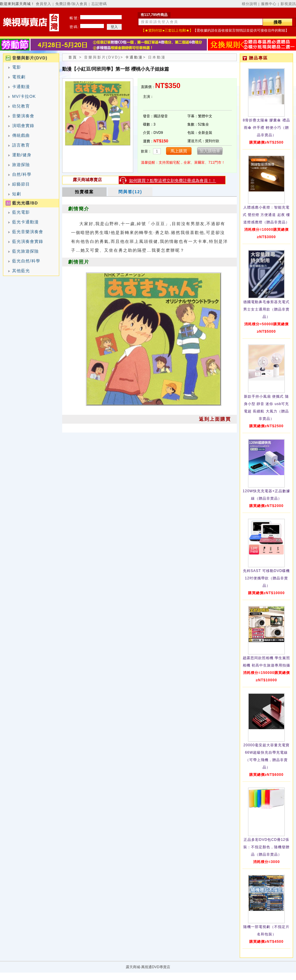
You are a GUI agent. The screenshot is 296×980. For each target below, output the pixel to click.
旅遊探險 (21, 165)
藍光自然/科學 (26, 261)
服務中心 (269, 4)
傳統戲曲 (21, 135)
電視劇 (19, 77)
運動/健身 (22, 155)
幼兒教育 (21, 106)
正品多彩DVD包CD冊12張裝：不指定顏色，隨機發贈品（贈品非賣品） (266, 847)
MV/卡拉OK (24, 96)
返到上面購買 (215, 419)
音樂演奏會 (23, 116)
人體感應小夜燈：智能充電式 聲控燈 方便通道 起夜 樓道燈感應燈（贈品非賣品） (266, 215)
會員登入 (44, 4)
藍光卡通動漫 (25, 222)
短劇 (17, 194)
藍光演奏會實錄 (28, 241)
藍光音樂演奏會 (28, 232)
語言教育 (21, 145)
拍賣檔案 (84, 192)
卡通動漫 (21, 87)
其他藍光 (21, 271)
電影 (17, 67)
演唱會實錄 (23, 126)
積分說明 (250, 4)
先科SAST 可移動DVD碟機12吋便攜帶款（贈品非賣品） (267, 578)
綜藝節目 (21, 184)
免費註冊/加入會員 (71, 4)
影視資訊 (288, 4)
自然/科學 (22, 174)
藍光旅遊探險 (25, 251)
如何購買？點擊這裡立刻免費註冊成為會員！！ (173, 181)
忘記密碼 (99, 4)
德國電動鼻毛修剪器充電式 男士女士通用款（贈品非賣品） (266, 309)
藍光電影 (21, 212)
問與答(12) (130, 192)
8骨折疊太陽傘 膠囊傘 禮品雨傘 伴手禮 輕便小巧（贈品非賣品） (266, 128)
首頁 (73, 57)
